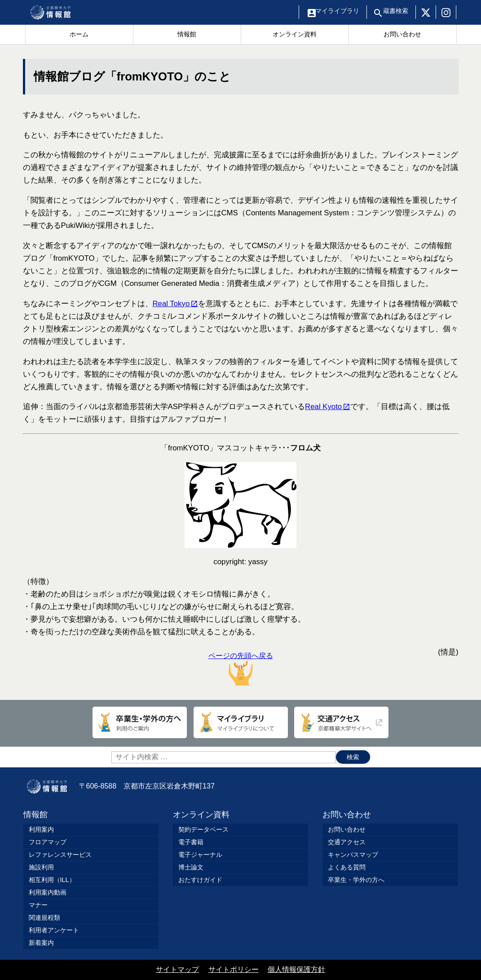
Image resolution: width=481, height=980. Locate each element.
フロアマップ (48, 842)
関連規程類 (44, 918)
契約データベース (203, 829)
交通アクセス (347, 842)
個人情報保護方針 (296, 969)
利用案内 (41, 829)
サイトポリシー (234, 969)
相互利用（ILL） (52, 880)
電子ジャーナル (200, 855)
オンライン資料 (201, 815)
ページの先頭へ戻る (241, 669)
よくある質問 (347, 867)
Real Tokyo (172, 304)
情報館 (35, 815)
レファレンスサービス (60, 855)
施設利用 (41, 867)
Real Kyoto (324, 407)
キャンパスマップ (353, 855)
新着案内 (41, 943)
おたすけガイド (200, 880)
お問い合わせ (347, 815)
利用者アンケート (54, 930)
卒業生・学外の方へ (356, 880)
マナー (38, 905)
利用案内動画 (48, 892)
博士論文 (191, 867)
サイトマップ (177, 969)
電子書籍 (191, 842)
